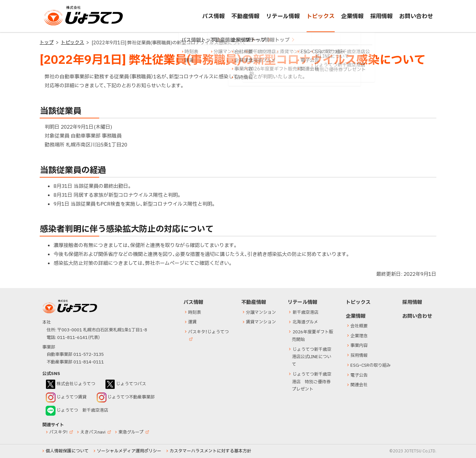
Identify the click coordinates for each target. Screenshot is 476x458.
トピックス (72, 42)
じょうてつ (57, 25)
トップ (47, 42)
